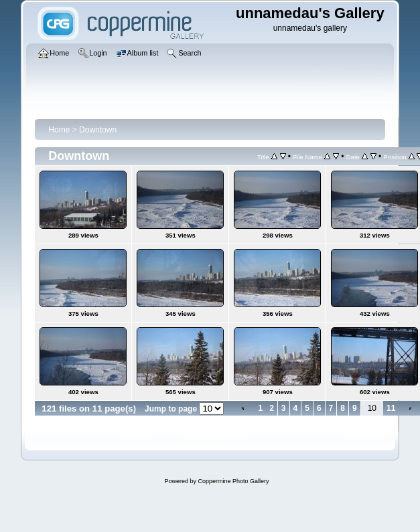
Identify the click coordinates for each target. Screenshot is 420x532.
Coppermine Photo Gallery (233, 481)
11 (391, 408)
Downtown (98, 130)
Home (59, 130)
